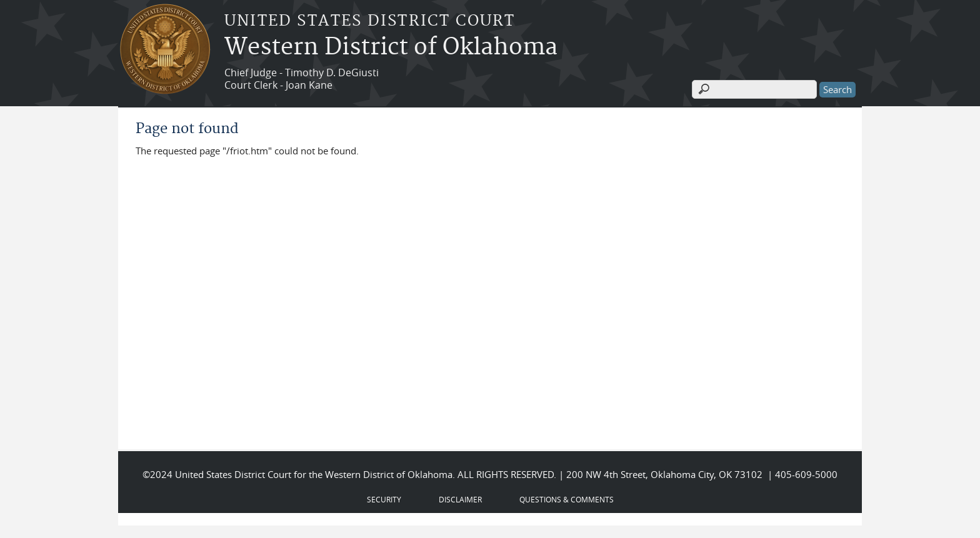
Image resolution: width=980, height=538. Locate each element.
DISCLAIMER (460, 499)
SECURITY (384, 499)
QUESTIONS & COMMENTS (567, 499)
